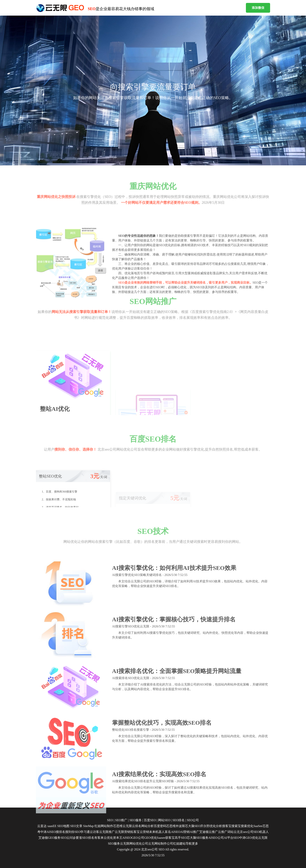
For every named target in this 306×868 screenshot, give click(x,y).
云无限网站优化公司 (134, 844)
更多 (195, 844)
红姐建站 (179, 844)
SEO (161, 849)
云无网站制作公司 (161, 844)
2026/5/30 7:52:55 (153, 855)
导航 (189, 844)
